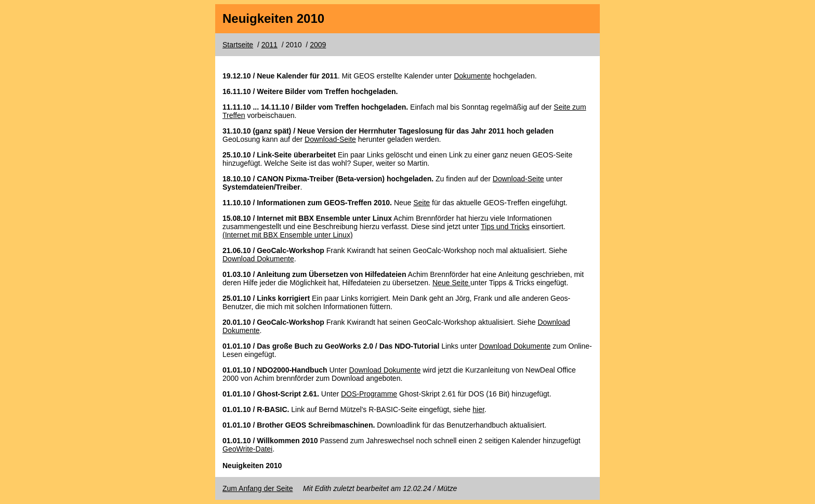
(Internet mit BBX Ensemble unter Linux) (288, 235)
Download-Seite (330, 139)
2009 (318, 45)
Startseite (238, 45)
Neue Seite (451, 283)
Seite (422, 203)
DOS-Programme (369, 394)
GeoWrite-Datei (247, 449)
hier (478, 409)
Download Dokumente (258, 259)
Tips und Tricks (505, 227)
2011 (270, 45)
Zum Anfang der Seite (258, 488)
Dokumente (472, 76)
